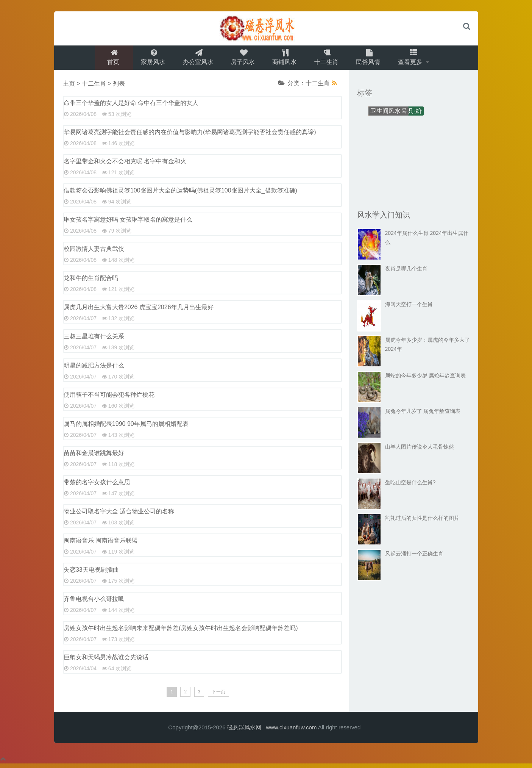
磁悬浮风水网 (244, 731)
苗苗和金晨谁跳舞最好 (94, 457)
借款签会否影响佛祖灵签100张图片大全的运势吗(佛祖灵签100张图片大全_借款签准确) (180, 195)
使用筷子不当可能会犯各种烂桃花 (109, 399)
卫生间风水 (385, 115)
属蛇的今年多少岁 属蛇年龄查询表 (426, 380)
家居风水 (150, 59)
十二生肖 (328, 59)
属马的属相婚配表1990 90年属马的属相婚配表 (126, 428)
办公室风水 (196, 59)
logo (266, 28)
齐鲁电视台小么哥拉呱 (94, 603)
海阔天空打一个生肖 (409, 308)
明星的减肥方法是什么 (94, 370)
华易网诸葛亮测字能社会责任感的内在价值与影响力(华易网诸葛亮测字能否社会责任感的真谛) (190, 136)
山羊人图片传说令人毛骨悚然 (420, 451)
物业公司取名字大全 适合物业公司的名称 (119, 515)
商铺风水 (285, 59)
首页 (109, 59)
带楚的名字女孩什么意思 (97, 486)
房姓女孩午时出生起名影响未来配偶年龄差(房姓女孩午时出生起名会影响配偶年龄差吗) (181, 632)
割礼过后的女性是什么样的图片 (422, 522)
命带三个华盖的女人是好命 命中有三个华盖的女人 (131, 107)
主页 (69, 88)
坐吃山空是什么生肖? (410, 486)
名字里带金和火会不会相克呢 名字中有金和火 (125, 165)
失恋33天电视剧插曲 (91, 574)
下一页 (218, 696)
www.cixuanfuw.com (291, 731)
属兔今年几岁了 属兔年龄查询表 (423, 415)
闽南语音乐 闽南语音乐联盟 (101, 545)
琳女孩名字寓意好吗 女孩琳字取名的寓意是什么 (128, 224)
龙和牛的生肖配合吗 (91, 282)
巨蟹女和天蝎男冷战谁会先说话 (106, 661)
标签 (365, 97)
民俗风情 (371, 59)
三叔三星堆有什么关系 (94, 340)
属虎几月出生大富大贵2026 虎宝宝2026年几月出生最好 (139, 311)
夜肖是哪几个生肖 (406, 273)
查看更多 (415, 59)
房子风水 (242, 59)
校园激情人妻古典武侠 (94, 253)
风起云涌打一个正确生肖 (414, 558)
